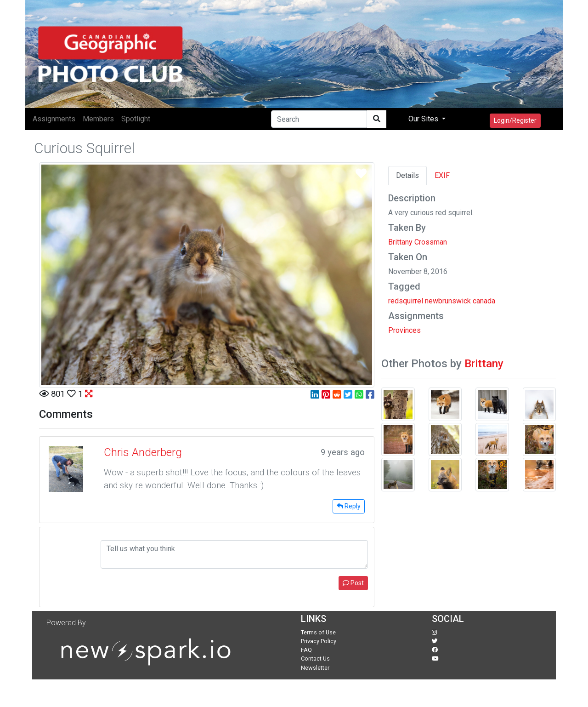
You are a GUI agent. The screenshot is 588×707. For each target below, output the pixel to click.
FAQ (306, 650)
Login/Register (515, 120)
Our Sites (424, 119)
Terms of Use (318, 632)
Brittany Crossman (418, 242)
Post (353, 583)
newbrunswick (448, 301)
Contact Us (315, 659)
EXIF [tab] (442, 175)
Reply (349, 506)
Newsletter (315, 668)
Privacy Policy (319, 641)
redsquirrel (406, 301)
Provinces (404, 330)
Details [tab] (407, 175)
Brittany (484, 364)
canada (484, 301)
